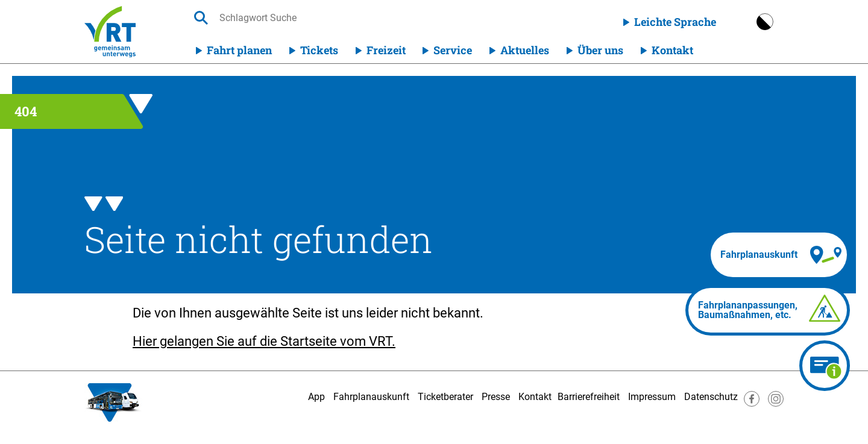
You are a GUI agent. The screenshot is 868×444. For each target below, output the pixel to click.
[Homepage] (110, 32)
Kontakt (672, 50)
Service (453, 50)
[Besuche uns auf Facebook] (752, 403)
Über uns (600, 50)
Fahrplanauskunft (371, 397)
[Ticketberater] (825, 366)
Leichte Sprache (675, 22)
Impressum (652, 397)
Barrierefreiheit (589, 397)
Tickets (319, 50)
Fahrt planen (239, 50)
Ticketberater (445, 397)
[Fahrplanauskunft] (779, 255)
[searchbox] (333, 18)
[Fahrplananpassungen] (768, 310)
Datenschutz (711, 397)
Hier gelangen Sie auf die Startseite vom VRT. (264, 341)
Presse (496, 397)
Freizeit (386, 50)
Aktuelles (525, 50)
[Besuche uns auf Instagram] (776, 403)
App (316, 397)
